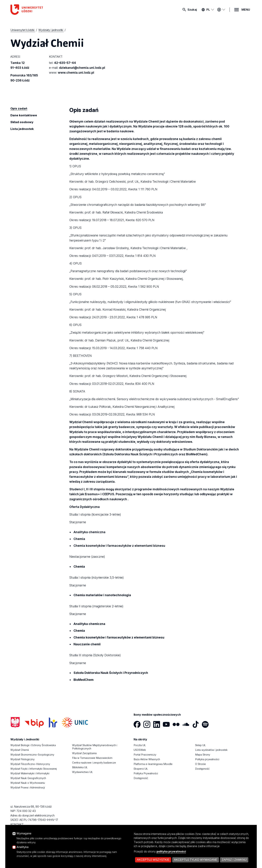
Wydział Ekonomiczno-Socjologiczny (32, 755)
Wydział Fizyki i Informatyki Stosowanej (34, 769)
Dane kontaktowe (24, 115)
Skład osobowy (22, 122)
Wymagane (24, 834)
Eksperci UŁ (141, 769)
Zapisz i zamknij (234, 860)
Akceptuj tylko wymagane (196, 860)
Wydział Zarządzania (84, 753)
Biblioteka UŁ (80, 767)
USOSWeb (140, 750)
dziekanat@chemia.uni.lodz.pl (82, 68)
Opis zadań (19, 108)
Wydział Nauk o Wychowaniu (28, 783)
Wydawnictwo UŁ (82, 772)
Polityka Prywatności (146, 773)
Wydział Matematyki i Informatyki (30, 773)
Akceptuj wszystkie (153, 860)
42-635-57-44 (65, 63)
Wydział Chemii (20, 750)
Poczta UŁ (140, 745)
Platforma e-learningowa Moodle (153, 764)
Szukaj (192, 10)
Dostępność (141, 778)
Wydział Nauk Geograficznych (28, 778)
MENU (246, 10)
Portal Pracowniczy (145, 755)
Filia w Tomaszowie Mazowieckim (92, 758)
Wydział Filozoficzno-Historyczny (30, 764)
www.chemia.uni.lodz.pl (76, 73)
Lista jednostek (22, 129)
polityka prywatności (171, 851)
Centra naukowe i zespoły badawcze (94, 763)
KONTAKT (17, 824)
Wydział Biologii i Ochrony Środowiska (33, 745)
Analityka (22, 847)
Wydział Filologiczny (22, 759)
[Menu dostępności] (221, 10)
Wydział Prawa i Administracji (28, 787)
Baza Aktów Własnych (147, 759)
